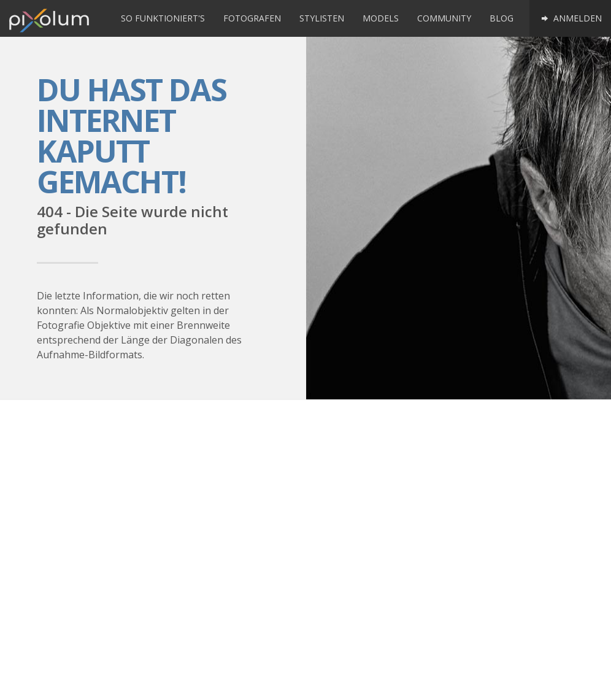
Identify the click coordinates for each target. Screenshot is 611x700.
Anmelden (570, 18)
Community (444, 18)
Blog (501, 18)
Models (381, 18)
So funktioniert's (163, 18)
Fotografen (252, 18)
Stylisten (322, 18)
